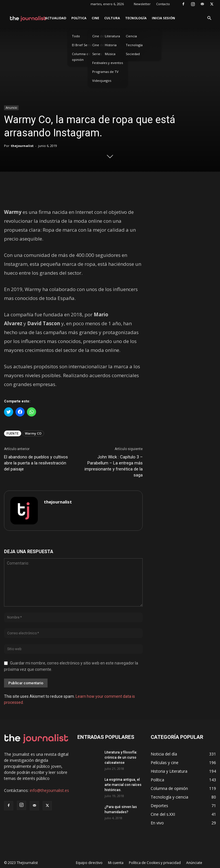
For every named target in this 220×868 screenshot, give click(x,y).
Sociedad (133, 54)
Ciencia (131, 36)
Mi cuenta (116, 863)
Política (79, 18)
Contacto (163, 4)
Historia (111, 45)
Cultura (112, 18)
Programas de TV (105, 72)
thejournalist (22, 146)
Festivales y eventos (108, 63)
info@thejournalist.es (49, 790)
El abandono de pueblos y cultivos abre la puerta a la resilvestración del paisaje (36, 463)
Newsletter (142, 4)
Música (110, 54)
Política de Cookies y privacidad (155, 863)
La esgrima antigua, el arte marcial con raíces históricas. (123, 785)
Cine (95, 18)
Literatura (112, 36)
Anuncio (11, 108)
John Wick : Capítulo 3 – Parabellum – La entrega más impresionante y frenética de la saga (114, 466)
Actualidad (56, 18)
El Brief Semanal (84, 45)
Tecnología (136, 18)
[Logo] (28, 18)
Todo (76, 36)
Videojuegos (102, 81)
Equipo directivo (89, 863)
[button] (209, 18)
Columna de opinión (81, 57)
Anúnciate (194, 863)
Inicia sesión (163, 18)
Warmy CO (33, 433)
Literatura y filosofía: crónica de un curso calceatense (121, 757)
